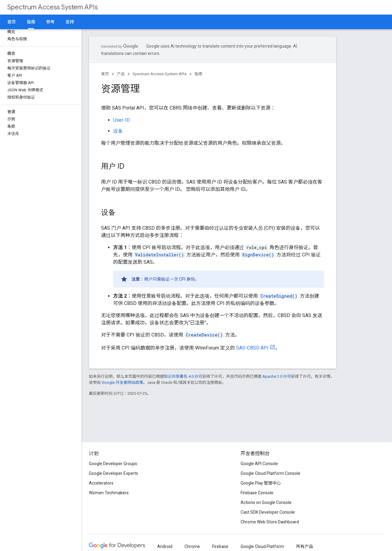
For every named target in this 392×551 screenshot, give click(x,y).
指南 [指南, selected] (31, 22)
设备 (118, 131)
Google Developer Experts (113, 473)
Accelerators (101, 483)
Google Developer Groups (113, 464)
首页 (12, 22)
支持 (70, 22)
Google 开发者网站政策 (122, 382)
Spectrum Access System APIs (52, 7)
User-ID (122, 120)
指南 (198, 74)
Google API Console (259, 464)
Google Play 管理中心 (261, 483)
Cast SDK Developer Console (268, 512)
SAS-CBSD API (252, 348)
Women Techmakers (109, 493)
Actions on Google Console (266, 502)
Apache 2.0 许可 (277, 376)
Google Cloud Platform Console (270, 473)
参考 (50, 22)
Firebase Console (257, 493)
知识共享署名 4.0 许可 (183, 376)
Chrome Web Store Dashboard (270, 522)
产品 (121, 74)
